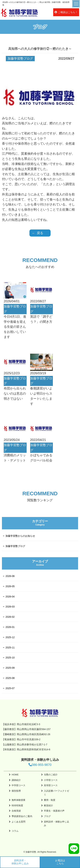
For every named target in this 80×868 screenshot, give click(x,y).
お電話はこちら (60, 862)
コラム (15, 831)
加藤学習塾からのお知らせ (20, 536)
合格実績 (16, 811)
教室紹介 (48, 805)
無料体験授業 (19, 800)
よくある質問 (19, 822)
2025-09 (10, 668)
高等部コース (51, 785)
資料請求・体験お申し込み (20, 862)
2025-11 (10, 648)
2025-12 (10, 637)
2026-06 (10, 576)
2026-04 (10, 597)
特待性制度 (17, 805)
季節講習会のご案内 (22, 816)
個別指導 (16, 791)
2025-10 (10, 658)
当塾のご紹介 (51, 775)
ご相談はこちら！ (68, 12)
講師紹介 (16, 780)
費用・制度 (50, 800)
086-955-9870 (40, 765)
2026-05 (10, 586)
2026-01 (10, 627)
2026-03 (10, 607)
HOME (15, 775)
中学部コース (19, 785)
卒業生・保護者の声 (54, 811)
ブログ (47, 816)
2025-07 (10, 688)
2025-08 (10, 678)
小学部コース (51, 780)
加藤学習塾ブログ (15, 546)
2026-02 (10, 617)
